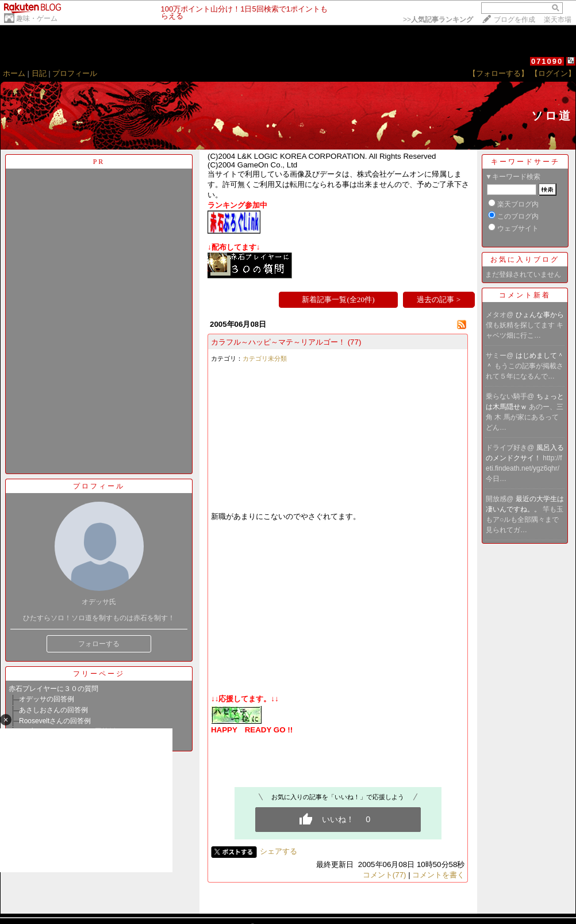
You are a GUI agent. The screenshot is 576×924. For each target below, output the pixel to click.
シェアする (279, 851)
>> (438, 20)
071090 (547, 61)
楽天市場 (558, 20)
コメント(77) (385, 875)
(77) (355, 342)
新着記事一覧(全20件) (338, 299)
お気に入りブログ (525, 259)
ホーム (14, 73)
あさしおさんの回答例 (53, 710)
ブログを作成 (514, 20)
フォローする (99, 644)
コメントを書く (438, 875)
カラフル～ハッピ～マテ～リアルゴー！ (278, 342)
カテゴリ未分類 (265, 358)
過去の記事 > (439, 299)
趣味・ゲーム (37, 18)
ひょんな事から (540, 315)
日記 (39, 73)
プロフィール (75, 73)
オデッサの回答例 (47, 699)
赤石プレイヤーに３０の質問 (53, 689)
